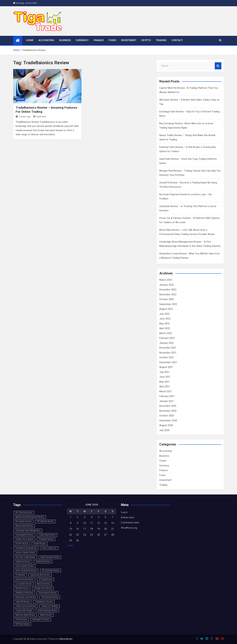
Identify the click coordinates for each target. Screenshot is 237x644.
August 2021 (166, 367)
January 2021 (167, 401)
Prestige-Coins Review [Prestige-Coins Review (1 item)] (43, 588)
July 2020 (164, 430)
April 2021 (165, 386)
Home (30, 40)
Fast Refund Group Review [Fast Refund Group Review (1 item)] (26, 548)
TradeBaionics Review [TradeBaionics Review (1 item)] (44, 602)
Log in (124, 512)
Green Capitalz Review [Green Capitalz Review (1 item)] (25, 566)
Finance (99, 40)
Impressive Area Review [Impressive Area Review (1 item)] (40, 575)
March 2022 (166, 333)
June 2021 (165, 377)
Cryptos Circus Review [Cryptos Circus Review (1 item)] (24, 539)
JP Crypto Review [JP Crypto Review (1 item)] (46, 579)
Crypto (146, 40)
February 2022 (167, 338)
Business (65, 40)
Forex (112, 40)
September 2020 (168, 421)
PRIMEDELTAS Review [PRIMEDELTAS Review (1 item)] (24, 593)
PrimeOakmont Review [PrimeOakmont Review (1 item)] (47, 593)
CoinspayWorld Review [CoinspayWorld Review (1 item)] (24, 535)
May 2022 (165, 324)
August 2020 (166, 425)
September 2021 (168, 362)
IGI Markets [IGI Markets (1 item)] (20, 575)
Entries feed (127, 517)
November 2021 (168, 353)
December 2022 (168, 290)
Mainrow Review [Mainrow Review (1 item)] (43, 584)
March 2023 (166, 280)
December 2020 (168, 406)
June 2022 (165, 319)
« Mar (70, 546)
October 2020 (167, 416)
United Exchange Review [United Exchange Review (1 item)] (47, 611)
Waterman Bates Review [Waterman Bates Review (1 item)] (25, 615)
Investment (129, 40)
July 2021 (164, 372)
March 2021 (166, 391)
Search (218, 66)
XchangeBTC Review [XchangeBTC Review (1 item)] (41, 619)
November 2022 (168, 294)
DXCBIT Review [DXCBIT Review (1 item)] (22, 544)
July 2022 (164, 314)
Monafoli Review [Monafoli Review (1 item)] (22, 588)
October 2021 (167, 357)
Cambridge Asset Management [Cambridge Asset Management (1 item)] (28, 530)
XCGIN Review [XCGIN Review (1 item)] (21, 619)
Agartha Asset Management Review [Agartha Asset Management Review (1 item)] (30, 517)
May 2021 (165, 382)
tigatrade (40, 117)
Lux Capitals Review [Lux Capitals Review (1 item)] (24, 584)
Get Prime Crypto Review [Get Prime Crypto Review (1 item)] (25, 557)
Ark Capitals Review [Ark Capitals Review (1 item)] (24, 521)
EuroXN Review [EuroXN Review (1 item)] (39, 544)
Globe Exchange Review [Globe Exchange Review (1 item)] (50, 557)
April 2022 (165, 328)
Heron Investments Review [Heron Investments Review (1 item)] (26, 570)
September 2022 (168, 304)
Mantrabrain (66, 639)
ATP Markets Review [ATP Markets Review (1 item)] (45, 521)
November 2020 (168, 411)
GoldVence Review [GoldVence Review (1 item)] (23, 562)
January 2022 (167, 343)
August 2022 (166, 309)
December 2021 (168, 348)
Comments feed (130, 523)
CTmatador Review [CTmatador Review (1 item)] (46, 539)
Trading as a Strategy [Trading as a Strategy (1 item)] (49, 606)
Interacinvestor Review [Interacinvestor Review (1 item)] (24, 579)
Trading (161, 40)
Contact (177, 40)
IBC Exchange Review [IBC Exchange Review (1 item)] (51, 570)
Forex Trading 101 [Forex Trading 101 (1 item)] (49, 548)
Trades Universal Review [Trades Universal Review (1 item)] (26, 606)
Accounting (46, 40)
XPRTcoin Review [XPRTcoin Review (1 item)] (22, 624)
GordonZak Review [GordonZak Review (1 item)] (43, 562)
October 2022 (167, 299)
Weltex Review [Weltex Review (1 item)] (46, 615)
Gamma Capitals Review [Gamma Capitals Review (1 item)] (25, 553)
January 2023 (167, 285)
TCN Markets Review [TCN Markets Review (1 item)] (50, 597)
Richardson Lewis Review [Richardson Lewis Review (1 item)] (26, 597)
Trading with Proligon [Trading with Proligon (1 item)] (24, 611)
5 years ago (23, 117)
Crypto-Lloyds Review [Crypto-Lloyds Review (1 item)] (47, 535)
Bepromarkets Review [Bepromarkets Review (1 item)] (24, 526)
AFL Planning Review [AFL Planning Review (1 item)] (24, 512)
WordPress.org (129, 528)
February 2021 (167, 396)
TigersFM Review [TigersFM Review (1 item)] (23, 602)
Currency (82, 40)
